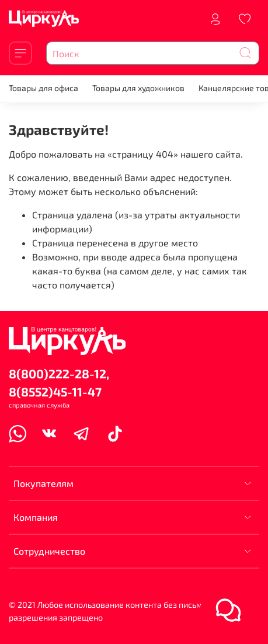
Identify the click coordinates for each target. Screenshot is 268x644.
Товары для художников (138, 88)
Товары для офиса (43, 88)
